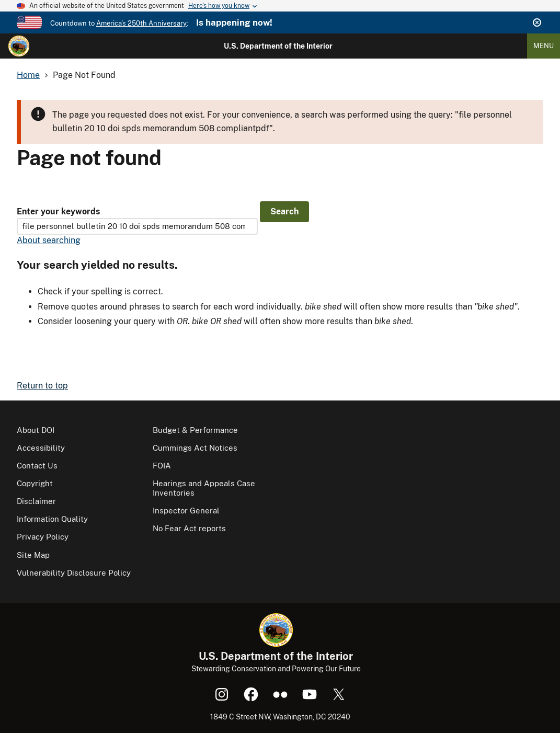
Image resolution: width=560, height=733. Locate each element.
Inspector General (186, 511)
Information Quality (52, 519)
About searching (49, 240)
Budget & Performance (195, 430)
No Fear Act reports (189, 528)
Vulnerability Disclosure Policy (74, 573)
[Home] (19, 46)
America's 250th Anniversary (141, 23)
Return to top (42, 386)
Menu (544, 46)
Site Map (33, 555)
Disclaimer (36, 501)
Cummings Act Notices (195, 448)
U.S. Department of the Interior (278, 46)
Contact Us (37, 466)
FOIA (162, 466)
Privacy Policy (43, 537)
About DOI (36, 430)
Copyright (35, 483)
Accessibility (41, 448)
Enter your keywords (58, 211)
